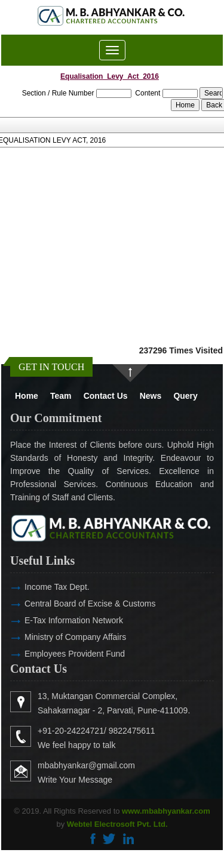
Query (185, 396)
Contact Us (106, 396)
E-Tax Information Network (56, 620)
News (151, 396)
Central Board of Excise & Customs (73, 604)
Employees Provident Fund (57, 654)
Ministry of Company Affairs (58, 637)
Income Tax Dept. (40, 587)
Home (27, 396)
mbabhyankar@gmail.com (104, 765)
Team (61, 396)
